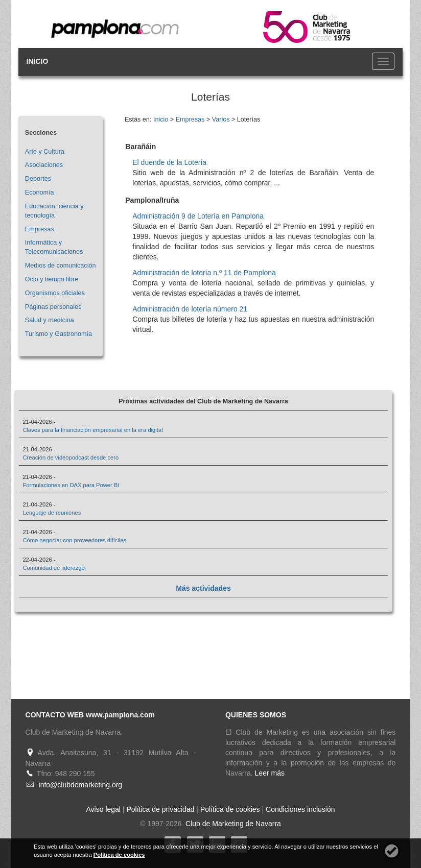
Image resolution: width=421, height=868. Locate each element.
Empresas (40, 229)
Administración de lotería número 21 (190, 309)
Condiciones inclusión (300, 809)
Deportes (38, 179)
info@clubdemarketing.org (81, 785)
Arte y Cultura (45, 152)
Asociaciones (44, 165)
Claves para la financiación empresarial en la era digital (92, 430)
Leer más (270, 773)
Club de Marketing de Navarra (232, 824)
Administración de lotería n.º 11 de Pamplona (204, 273)
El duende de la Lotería (169, 162)
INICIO (38, 61)
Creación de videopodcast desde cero (71, 457)
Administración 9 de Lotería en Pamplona (198, 216)
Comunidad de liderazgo (53, 568)
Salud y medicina (50, 320)
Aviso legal (103, 809)
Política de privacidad (160, 809)
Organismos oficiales (55, 293)
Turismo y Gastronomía (59, 334)
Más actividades (203, 588)
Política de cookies (230, 809)
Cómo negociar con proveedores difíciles (74, 540)
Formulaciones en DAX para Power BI (71, 485)
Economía (40, 192)
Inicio (161, 119)
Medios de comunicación (61, 266)
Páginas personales (53, 307)
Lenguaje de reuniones (52, 513)
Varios (221, 119)
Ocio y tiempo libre (52, 279)
